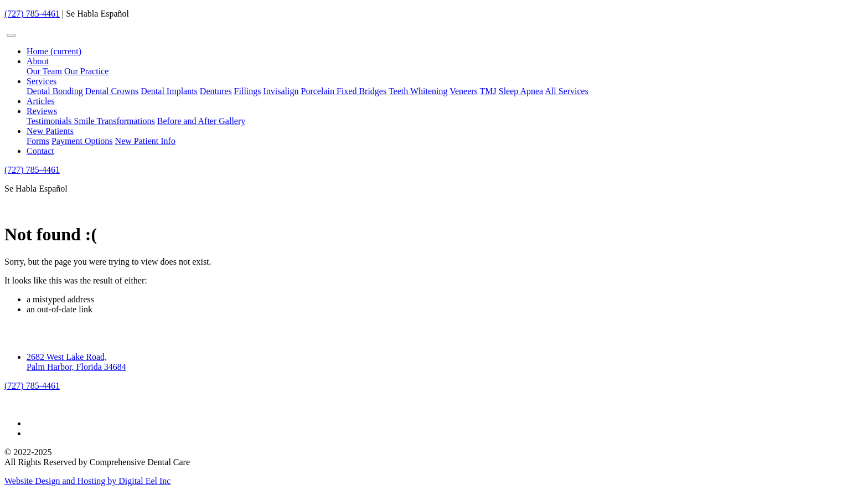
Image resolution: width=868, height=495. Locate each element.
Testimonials (50, 121)
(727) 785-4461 (32, 14)
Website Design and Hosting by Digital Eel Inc (87, 481)
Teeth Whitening (418, 91)
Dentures (216, 91)
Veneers (464, 91)
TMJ (488, 91)
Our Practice (86, 71)
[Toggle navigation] (11, 35)
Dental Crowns (112, 91)
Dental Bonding (55, 91)
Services (42, 81)
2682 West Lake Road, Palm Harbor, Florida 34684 (76, 362)
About (38, 61)
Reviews (42, 111)
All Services (567, 91)
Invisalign (281, 91)
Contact (40, 151)
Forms (38, 141)
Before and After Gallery (201, 121)
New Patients (50, 131)
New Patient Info (145, 141)
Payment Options (82, 141)
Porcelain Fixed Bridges (344, 91)
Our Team (44, 71)
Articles (41, 101)
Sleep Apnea (521, 91)
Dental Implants (169, 91)
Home (54, 51)
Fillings (248, 91)
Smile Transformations (115, 121)
